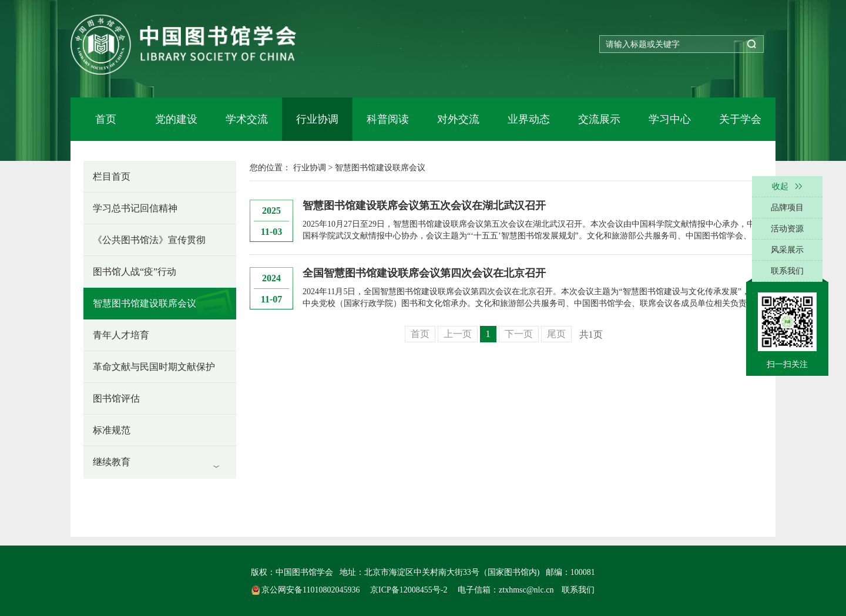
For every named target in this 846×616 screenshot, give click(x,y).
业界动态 (529, 119)
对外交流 (458, 119)
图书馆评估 (116, 398)
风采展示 (787, 250)
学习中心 (670, 119)
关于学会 (740, 119)
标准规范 (112, 430)
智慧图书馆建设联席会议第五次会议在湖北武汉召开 (424, 206)
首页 (106, 119)
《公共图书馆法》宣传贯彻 (149, 240)
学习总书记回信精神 (135, 208)
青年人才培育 (121, 335)
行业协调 (317, 119)
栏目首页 (112, 176)
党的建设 (176, 119)
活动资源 (787, 229)
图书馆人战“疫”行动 (135, 272)
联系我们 (578, 590)
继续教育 (112, 462)
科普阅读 (388, 119)
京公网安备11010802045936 (307, 590)
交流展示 (599, 119)
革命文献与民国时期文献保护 (154, 367)
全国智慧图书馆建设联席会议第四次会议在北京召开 (424, 273)
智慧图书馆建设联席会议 (145, 303)
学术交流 (247, 119)
